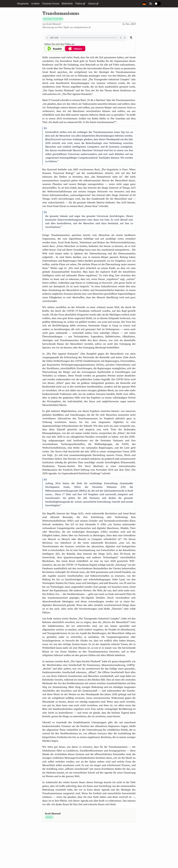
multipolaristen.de (82, 27)
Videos (80, 4)
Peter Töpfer (64, 27)
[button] (54, 48)
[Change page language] (144, 4)
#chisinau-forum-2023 (53, 19)
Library (93, 4)
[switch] (158, 4)
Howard (54, 24)
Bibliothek (67, 3)
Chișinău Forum (51, 3)
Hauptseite (23, 3)
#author (49, 817)
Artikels (35, 3)
